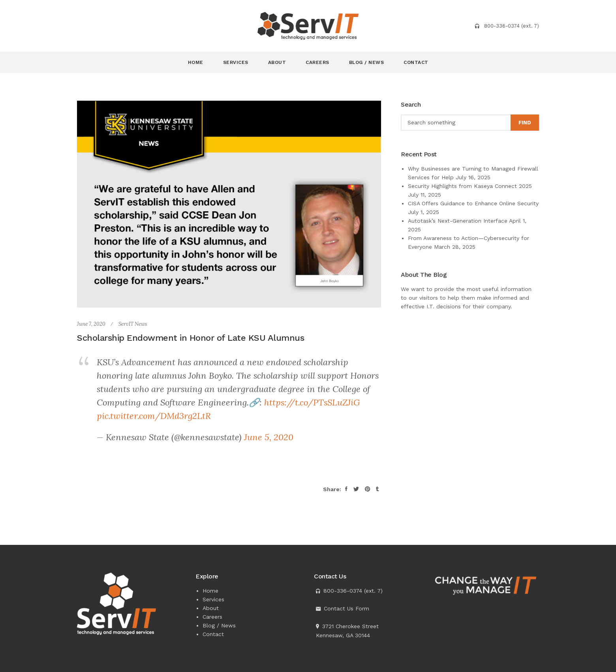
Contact (416, 62)
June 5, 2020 (269, 437)
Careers (317, 62)
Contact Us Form (346, 608)
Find (525, 123)
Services (236, 62)
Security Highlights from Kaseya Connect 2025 (470, 186)
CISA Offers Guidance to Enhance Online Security (473, 203)
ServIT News (133, 324)
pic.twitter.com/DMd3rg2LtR (154, 416)
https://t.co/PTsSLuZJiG (312, 402)
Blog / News (367, 62)
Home (196, 62)
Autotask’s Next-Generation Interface (458, 221)
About (277, 62)
